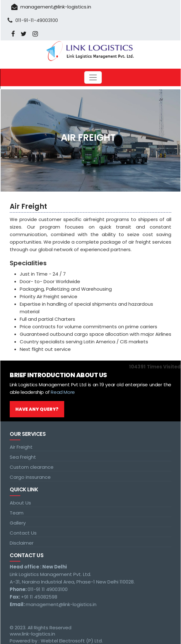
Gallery (18, 523)
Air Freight (21, 447)
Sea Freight (23, 457)
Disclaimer (22, 543)
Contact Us (23, 533)
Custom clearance (32, 467)
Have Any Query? (37, 409)
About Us (20, 503)
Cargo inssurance (30, 477)
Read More (63, 392)
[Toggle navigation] (93, 77)
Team (17, 513)
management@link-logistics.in (51, 7)
